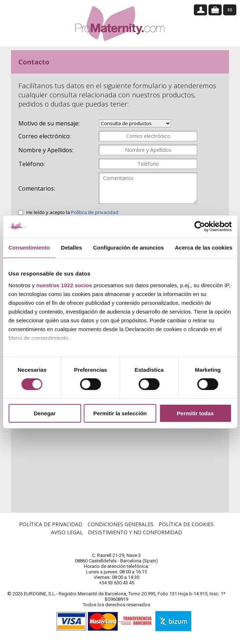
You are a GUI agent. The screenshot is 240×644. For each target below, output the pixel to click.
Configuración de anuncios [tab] (128, 248)
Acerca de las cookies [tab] (204, 248)
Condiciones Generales (121, 530)
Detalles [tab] (71, 248)
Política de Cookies (186, 530)
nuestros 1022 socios (64, 285)
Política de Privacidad (51, 530)
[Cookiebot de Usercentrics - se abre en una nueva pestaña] (200, 226)
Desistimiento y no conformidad (135, 538)
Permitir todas (195, 413)
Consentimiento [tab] (29, 248)
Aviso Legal (67, 538)
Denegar (45, 413)
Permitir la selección (120, 413)
